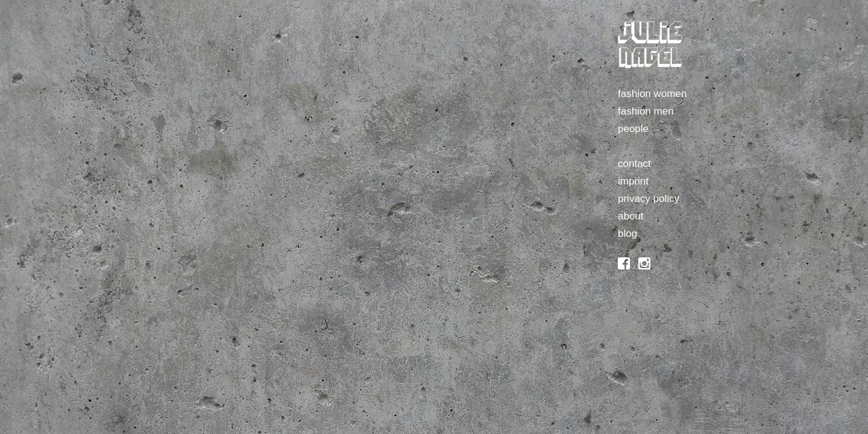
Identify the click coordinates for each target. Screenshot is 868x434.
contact (634, 164)
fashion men (646, 111)
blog (627, 234)
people (633, 129)
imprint (633, 181)
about (631, 216)
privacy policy (649, 199)
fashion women (652, 94)
